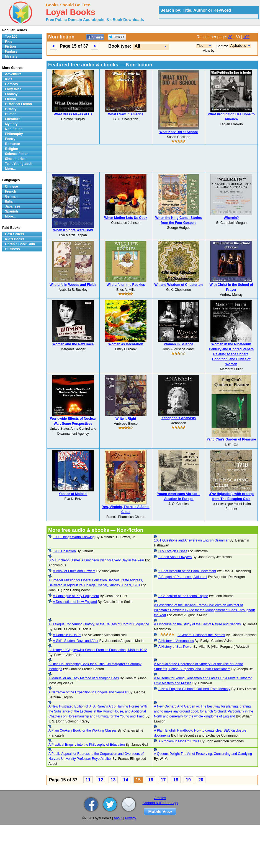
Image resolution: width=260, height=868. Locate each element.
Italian (10, 201)
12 (101, 780)
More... (10, 169)
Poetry (10, 139)
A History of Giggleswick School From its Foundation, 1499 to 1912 (98, 650)
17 (163, 780)
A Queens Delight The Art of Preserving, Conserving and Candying (203, 754)
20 (201, 780)
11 (88, 780)
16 (151, 780)
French (11, 191)
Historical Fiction (18, 104)
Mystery (11, 56)
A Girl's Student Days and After (76, 641)
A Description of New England (75, 602)
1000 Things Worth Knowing (74, 537)
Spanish (11, 211)
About (118, 818)
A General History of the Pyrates (201, 635)
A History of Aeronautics (176, 641)
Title (200, 46)
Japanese (13, 206)
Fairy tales (13, 89)
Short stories (15, 159)
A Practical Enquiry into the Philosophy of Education (87, 745)
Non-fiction (14, 129)
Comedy (11, 84)
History (11, 109)
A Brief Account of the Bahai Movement (187, 571)
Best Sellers (15, 234)
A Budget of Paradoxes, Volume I (183, 577)
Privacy (131, 818)
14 (126, 780)
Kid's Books (15, 239)
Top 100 (11, 37)
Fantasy (11, 51)
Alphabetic (238, 46)
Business (12, 249)
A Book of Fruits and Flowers (74, 571)
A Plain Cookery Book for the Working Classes (83, 730)
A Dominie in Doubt (67, 635)
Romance (12, 144)
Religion (11, 149)
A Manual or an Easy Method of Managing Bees (84, 678)
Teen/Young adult (19, 164)
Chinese (11, 186)
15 (138, 780)
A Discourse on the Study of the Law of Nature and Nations (197, 624)
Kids (9, 42)
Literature (13, 119)
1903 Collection (64, 551)
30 (230, 37)
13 (113, 780)
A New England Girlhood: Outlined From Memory (194, 689)
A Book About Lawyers (175, 557)
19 (188, 780)
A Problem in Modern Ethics (179, 741)
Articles (160, 798)
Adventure (13, 74)
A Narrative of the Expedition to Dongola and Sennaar (88, 692)
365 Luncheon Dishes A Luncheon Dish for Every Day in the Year (96, 560)
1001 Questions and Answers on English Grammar (191, 540)
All (137, 46)
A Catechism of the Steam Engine (183, 596)
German (11, 196)
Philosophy (14, 134)
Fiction (10, 46)
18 (176, 780)
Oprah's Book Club (20, 244)
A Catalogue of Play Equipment (76, 596)
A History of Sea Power (175, 647)
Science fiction (17, 154)
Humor (10, 114)
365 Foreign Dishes (173, 551)
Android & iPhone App (160, 803)
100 (246, 37)
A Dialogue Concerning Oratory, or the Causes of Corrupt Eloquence (99, 624)
